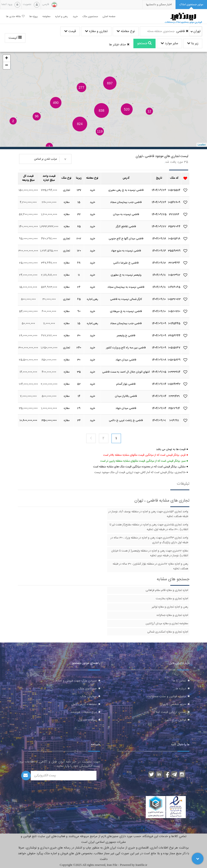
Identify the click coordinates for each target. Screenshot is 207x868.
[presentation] (159, 5)
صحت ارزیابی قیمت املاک (169, 712)
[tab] (191, 5)
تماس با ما (179, 681)
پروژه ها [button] (33, 17)
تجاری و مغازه (96, 31)
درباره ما (181, 689)
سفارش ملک (89, 696)
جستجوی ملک (88, 689)
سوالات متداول (87, 720)
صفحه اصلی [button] (109, 17)
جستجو (144, 43)
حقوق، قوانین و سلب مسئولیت (166, 696)
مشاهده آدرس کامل (84, 704)
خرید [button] (75, 17)
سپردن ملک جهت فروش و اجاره (76, 681)
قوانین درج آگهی (175, 720)
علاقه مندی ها (15, 17)
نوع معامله (126, 31)
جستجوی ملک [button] (90, 17)
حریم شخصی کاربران (173, 704)
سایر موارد (169, 43)
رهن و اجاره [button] (62, 17)
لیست (15, 38)
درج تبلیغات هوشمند (83, 712)
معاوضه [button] (46, 17)
